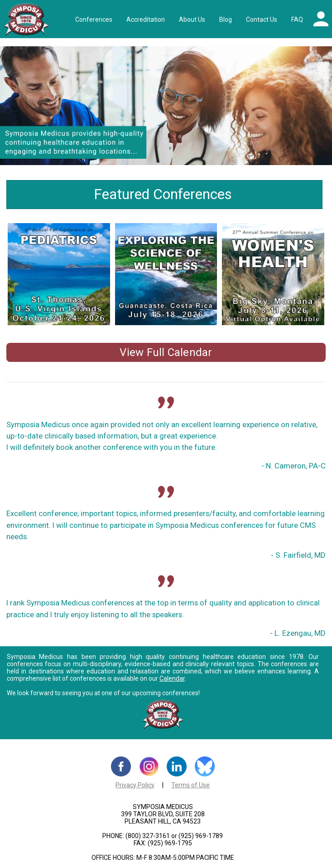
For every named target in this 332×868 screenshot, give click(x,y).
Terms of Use (190, 785)
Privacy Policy (135, 785)
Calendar (172, 678)
